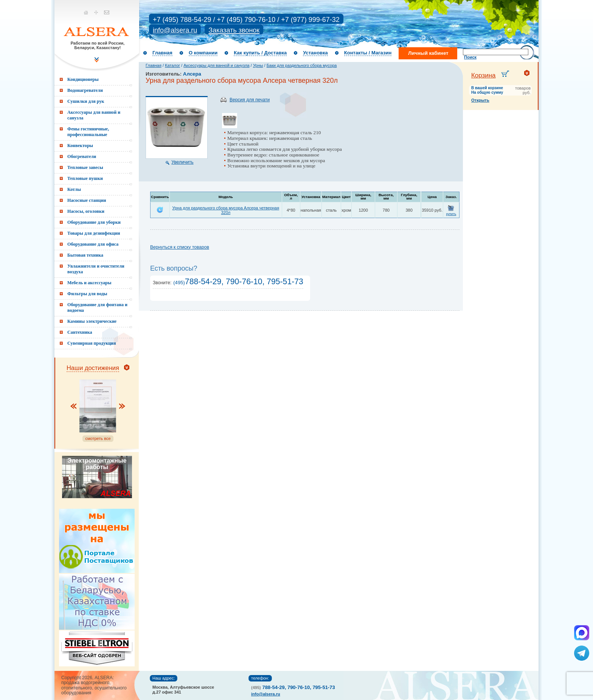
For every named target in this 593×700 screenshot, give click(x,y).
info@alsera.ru (175, 30)
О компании (203, 53)
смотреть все (98, 438)
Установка (315, 53)
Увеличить (182, 162)
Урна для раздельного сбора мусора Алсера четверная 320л (226, 210)
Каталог (172, 65)
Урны (258, 65)
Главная (162, 53)
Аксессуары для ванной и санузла (216, 65)
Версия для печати (250, 100)
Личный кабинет (428, 53)
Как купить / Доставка (260, 53)
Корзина (484, 75)
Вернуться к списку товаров (180, 247)
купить (451, 214)
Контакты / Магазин (368, 53)
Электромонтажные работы (97, 464)
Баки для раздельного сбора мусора (302, 65)
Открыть (480, 100)
